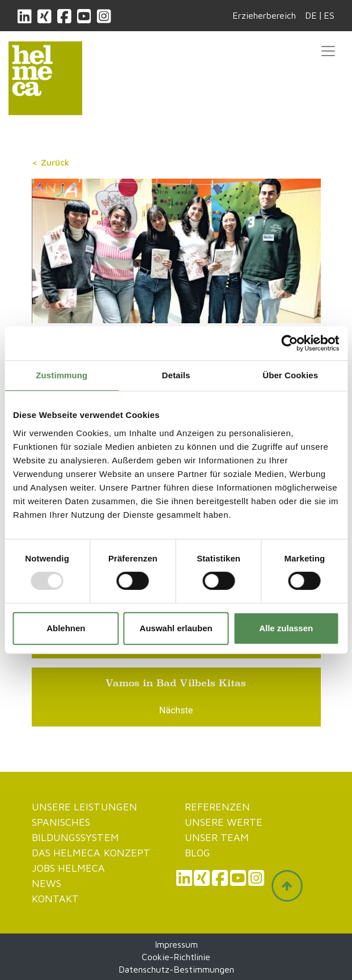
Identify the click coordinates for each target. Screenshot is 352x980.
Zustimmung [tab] (62, 375)
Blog (198, 853)
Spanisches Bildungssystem (75, 830)
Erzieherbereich (264, 15)
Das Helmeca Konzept (91, 853)
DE (311, 15)
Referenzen (218, 807)
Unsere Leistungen (85, 807)
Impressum (176, 944)
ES (329, 15)
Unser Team (217, 837)
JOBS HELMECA (69, 868)
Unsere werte (224, 822)
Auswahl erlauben (176, 628)
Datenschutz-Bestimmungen (176, 969)
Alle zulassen (286, 628)
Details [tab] (176, 375)
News (46, 883)
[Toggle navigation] (328, 51)
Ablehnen (66, 628)
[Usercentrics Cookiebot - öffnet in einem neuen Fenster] (289, 343)
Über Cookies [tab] (290, 375)
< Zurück (51, 162)
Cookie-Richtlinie (176, 957)
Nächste (176, 710)
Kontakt (56, 899)
